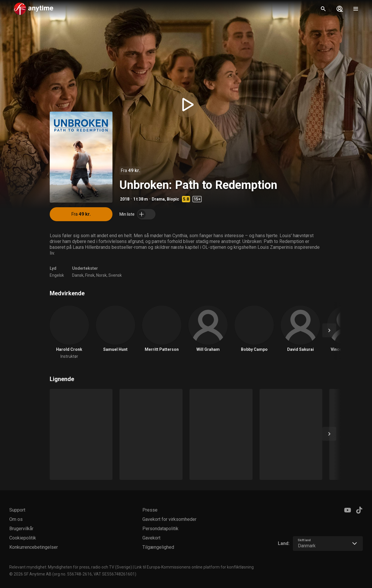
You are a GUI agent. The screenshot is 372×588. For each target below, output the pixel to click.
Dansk (78, 275)
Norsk (101, 275)
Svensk (115, 275)
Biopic (173, 199)
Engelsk (57, 275)
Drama (158, 199)
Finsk (90, 275)
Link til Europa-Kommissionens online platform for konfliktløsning (194, 567)
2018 (125, 199)
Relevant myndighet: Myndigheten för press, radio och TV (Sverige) (71, 567)
